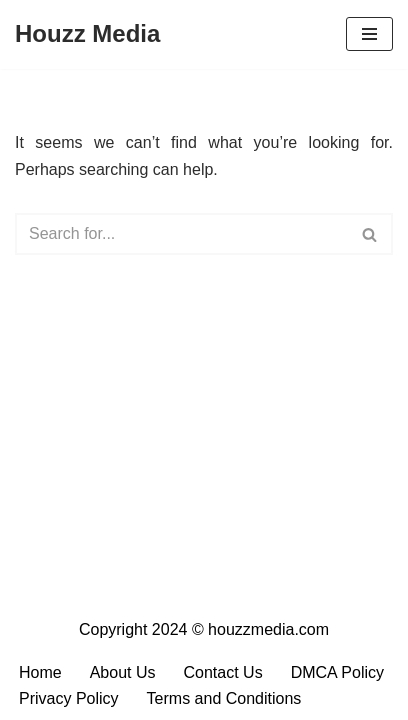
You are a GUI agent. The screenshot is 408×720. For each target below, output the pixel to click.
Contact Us (223, 672)
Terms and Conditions (224, 698)
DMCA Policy (337, 672)
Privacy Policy (69, 698)
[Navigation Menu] (369, 34)
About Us (123, 672)
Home (40, 672)
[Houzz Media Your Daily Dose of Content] (87, 34)
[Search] (181, 234)
